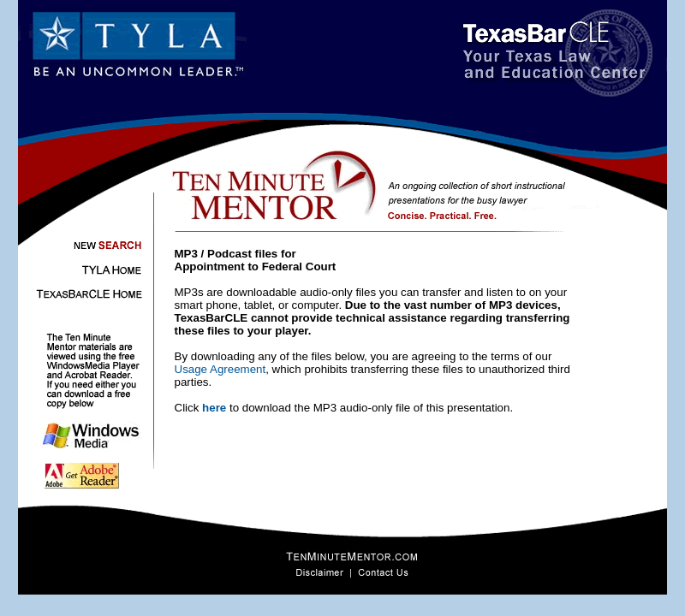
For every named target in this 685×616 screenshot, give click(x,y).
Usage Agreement (220, 369)
